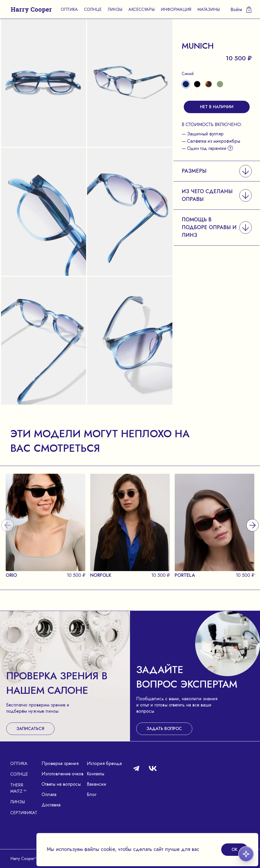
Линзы (115, 9)
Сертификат (24, 813)
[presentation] (253, 519)
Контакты (95, 774)
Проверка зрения (60, 763)
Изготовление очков (63, 774)
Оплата (49, 794)
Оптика (69, 9)
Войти (236, 10)
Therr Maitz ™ (18, 788)
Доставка (51, 805)
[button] (217, 171)
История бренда (104, 763)
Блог (92, 794)
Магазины (209, 9)
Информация (176, 9)
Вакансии (97, 784)
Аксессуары (142, 9)
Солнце (93, 9)
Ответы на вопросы (61, 784)
